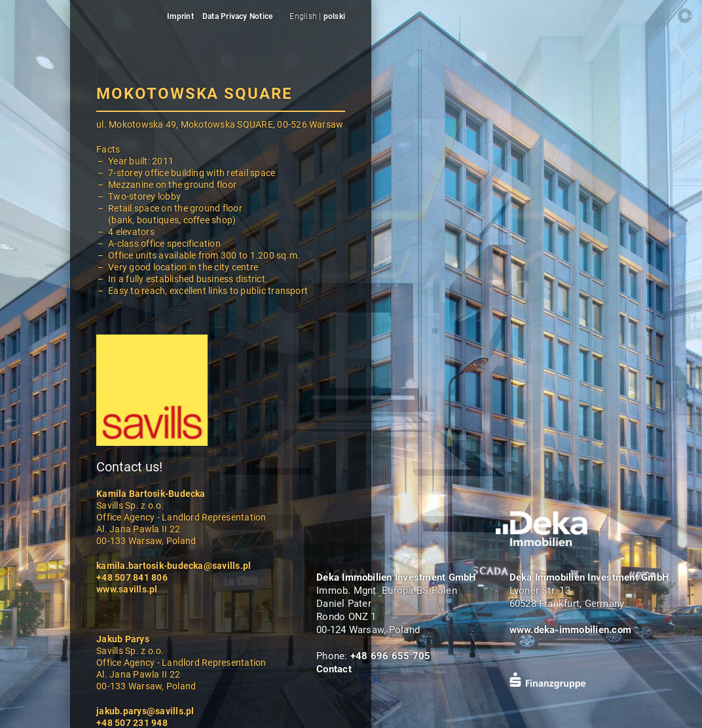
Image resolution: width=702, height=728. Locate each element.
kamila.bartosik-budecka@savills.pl (174, 566)
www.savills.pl (127, 589)
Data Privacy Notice (238, 16)
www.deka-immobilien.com (571, 630)
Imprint (180, 16)
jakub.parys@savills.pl (145, 711)
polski (334, 16)
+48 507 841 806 (132, 577)
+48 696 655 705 (391, 656)
